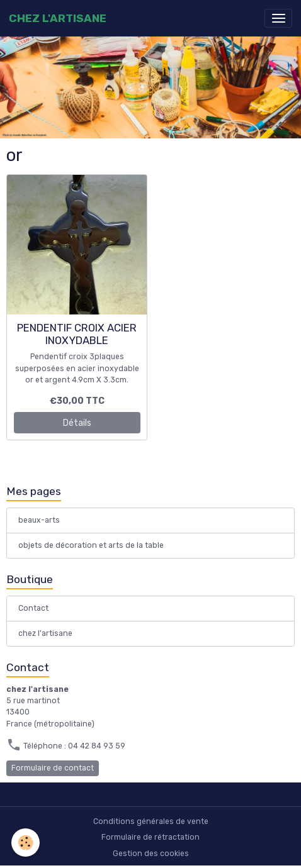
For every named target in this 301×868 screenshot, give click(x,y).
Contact (33, 608)
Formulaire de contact (53, 768)
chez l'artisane (45, 633)
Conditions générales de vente (151, 821)
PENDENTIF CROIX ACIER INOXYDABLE (77, 334)
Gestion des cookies (151, 854)
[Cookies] (26, 843)
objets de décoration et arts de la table (91, 545)
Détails (77, 423)
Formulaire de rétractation (150, 837)
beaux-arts (39, 520)
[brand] (58, 18)
